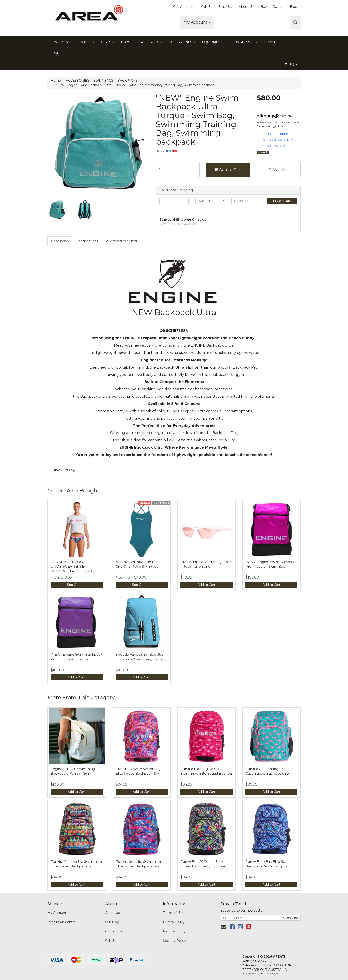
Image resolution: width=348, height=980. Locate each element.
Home (56, 81)
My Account (197, 22)
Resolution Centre (62, 922)
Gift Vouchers (184, 7)
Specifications (87, 241)
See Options (77, 585)
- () (291, 64)
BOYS (127, 42)
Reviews (121, 241)
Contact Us (114, 931)
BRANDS (273, 42)
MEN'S (88, 42)
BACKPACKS (127, 81)
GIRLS (108, 42)
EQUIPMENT (214, 42)
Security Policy (174, 941)
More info (274, 116)
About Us (246, 7)
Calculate (282, 201)
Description (60, 241)
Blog (294, 7)
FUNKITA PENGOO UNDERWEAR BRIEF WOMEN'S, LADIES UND (71, 566)
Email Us (225, 7)
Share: (168, 151)
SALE (58, 53)
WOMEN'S (64, 42)
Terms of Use (173, 913)
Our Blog (112, 922)
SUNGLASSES (245, 42)
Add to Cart (228, 170)
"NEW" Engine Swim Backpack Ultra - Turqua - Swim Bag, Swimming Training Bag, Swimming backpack (136, 85)
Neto (275, 974)
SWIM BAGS (103, 81)
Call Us (206, 7)
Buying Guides (272, 7)
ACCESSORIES (182, 42)
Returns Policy (174, 931)
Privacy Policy (174, 922)
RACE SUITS (151, 42)
